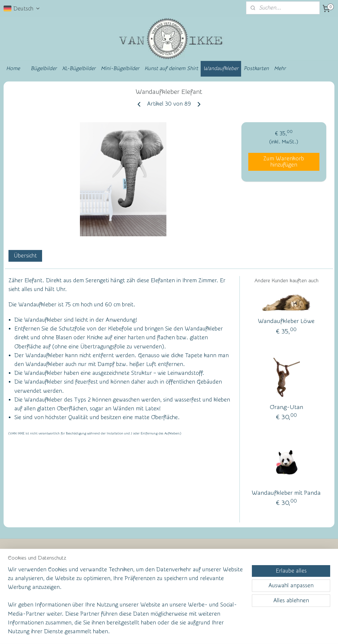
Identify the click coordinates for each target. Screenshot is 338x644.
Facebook (23, 591)
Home (13, 68)
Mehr (280, 68)
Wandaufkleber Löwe (286, 321)
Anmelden (224, 600)
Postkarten (256, 68)
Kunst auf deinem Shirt (171, 68)
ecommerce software (179, 632)
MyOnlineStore (232, 632)
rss (156, 632)
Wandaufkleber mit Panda (286, 493)
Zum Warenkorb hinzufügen (284, 162)
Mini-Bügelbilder (120, 68)
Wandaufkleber (221, 68)
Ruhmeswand (23, 601)
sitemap (144, 632)
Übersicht (25, 256)
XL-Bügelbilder (79, 68)
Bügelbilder (44, 68)
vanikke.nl (288, 557)
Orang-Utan (286, 407)
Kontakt (21, 580)
